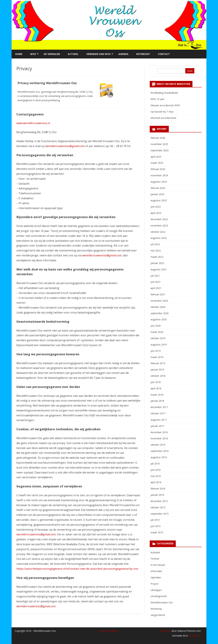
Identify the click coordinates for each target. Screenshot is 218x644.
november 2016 (159, 438)
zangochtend (158, 615)
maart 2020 (157, 332)
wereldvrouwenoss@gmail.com (65, 146)
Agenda (123, 54)
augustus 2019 (159, 345)
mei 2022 (156, 251)
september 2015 (160, 514)
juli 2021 (155, 276)
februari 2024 (158, 188)
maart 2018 (157, 395)
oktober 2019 (158, 338)
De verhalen (52, 54)
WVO (33, 54)
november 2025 (159, 144)
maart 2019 (157, 357)
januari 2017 (157, 426)
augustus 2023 (159, 200)
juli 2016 (155, 464)
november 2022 (159, 226)
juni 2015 (156, 526)
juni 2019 (156, 351)
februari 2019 (158, 363)
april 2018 (156, 388)
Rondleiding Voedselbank (164, 93)
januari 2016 (157, 495)
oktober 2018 (158, 376)
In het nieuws (158, 565)
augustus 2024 (159, 182)
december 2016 (159, 432)
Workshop (156, 609)
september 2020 (160, 313)
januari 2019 (157, 370)
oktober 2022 (158, 232)
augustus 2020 (159, 319)
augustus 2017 (159, 420)
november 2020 (159, 301)
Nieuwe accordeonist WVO (165, 105)
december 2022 (159, 219)
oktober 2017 (158, 413)
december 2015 (159, 501)
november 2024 (159, 175)
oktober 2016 (158, 445)
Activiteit (155, 552)
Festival (155, 559)
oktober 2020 (158, 307)
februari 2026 (158, 138)
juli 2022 (155, 244)
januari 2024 (157, 194)
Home (19, 54)
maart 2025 (157, 163)
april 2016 (156, 482)
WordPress (194, 636)
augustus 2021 (159, 269)
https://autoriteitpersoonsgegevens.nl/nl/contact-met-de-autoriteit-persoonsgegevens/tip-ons (77, 569)
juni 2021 (156, 282)
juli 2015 (155, 520)
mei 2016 (156, 476)
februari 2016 (158, 489)
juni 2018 (156, 382)
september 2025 (160, 150)
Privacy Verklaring (109, 631)
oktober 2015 (158, 507)
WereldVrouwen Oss (162, 602)
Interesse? (143, 54)
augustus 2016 (159, 457)
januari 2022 (157, 263)
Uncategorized (159, 596)
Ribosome (165, 631)
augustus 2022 (159, 238)
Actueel (73, 54)
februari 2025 (158, 169)
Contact (164, 54)
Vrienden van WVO (98, 54)
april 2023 (156, 213)
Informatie (156, 571)
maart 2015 (157, 532)
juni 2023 (156, 207)
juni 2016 (156, 470)
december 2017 (159, 407)
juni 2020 (156, 326)
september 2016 (160, 451)
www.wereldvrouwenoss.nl (33, 123)
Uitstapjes (156, 590)
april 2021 (156, 288)
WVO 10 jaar (157, 99)
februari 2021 (158, 294)
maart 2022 (157, 257)
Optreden (156, 577)
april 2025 (156, 157)
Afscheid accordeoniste (163, 118)
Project (155, 584)
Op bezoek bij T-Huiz (162, 112)
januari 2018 (157, 401)
